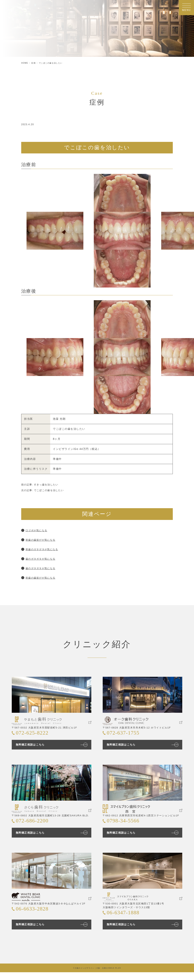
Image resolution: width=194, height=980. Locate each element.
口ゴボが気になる (38, 530)
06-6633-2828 (36, 916)
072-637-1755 (126, 735)
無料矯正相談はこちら (33, 746)
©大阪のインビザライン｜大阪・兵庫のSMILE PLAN (97, 976)
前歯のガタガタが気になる (44, 549)
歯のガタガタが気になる (43, 559)
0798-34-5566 (126, 825)
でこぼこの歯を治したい (55, 63)
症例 (35, 63)
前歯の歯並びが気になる (43, 540)
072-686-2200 (36, 825)
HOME (25, 63)
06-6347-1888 (126, 920)
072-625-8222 (36, 735)
